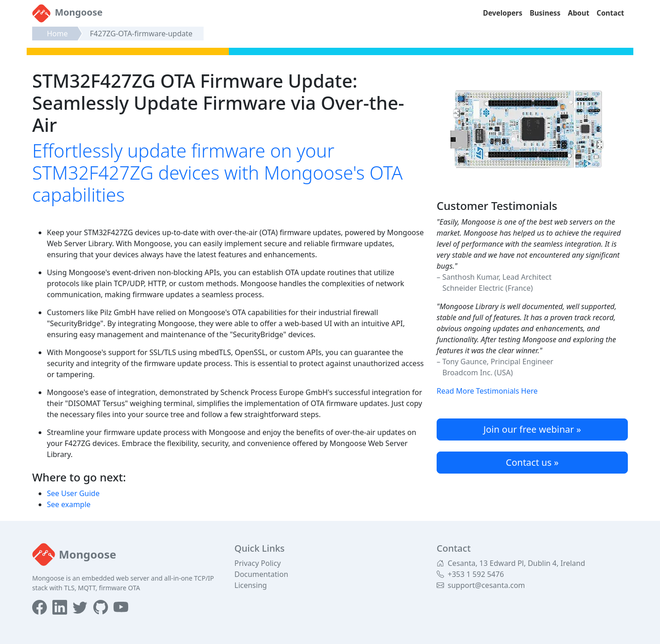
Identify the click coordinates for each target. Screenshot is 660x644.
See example (69, 504)
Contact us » (532, 462)
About (579, 13)
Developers (503, 13)
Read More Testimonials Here (487, 391)
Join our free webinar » (532, 429)
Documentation (261, 574)
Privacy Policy (258, 563)
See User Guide (73, 493)
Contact (610, 13)
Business (545, 13)
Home (57, 34)
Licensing (251, 585)
